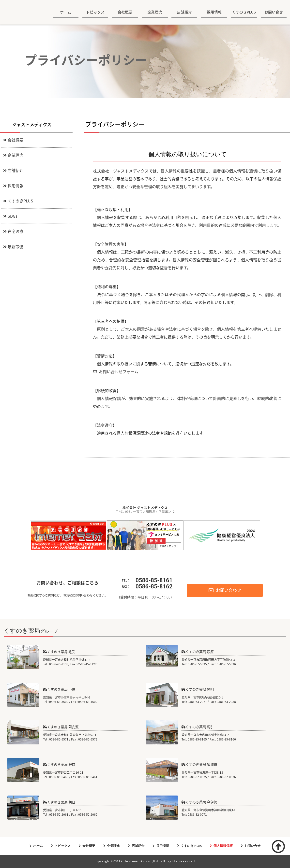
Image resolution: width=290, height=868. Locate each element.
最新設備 (13, 247)
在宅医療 (13, 232)
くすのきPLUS (244, 13)
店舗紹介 (184, 13)
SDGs (10, 216)
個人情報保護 (223, 846)
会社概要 (125, 13)
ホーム (66, 13)
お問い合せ (274, 13)
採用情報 (214, 13)
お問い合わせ (225, 590)
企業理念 (155, 13)
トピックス (95, 13)
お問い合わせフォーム (116, 372)
